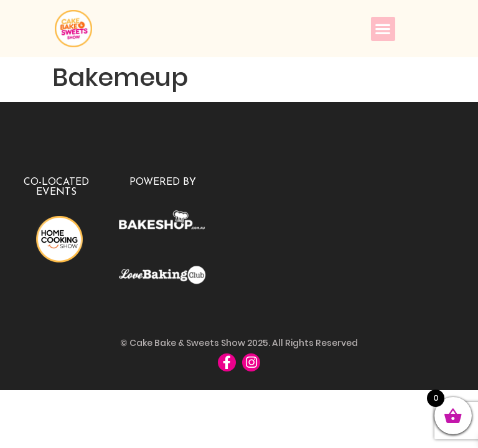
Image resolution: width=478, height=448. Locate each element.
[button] (383, 29)
